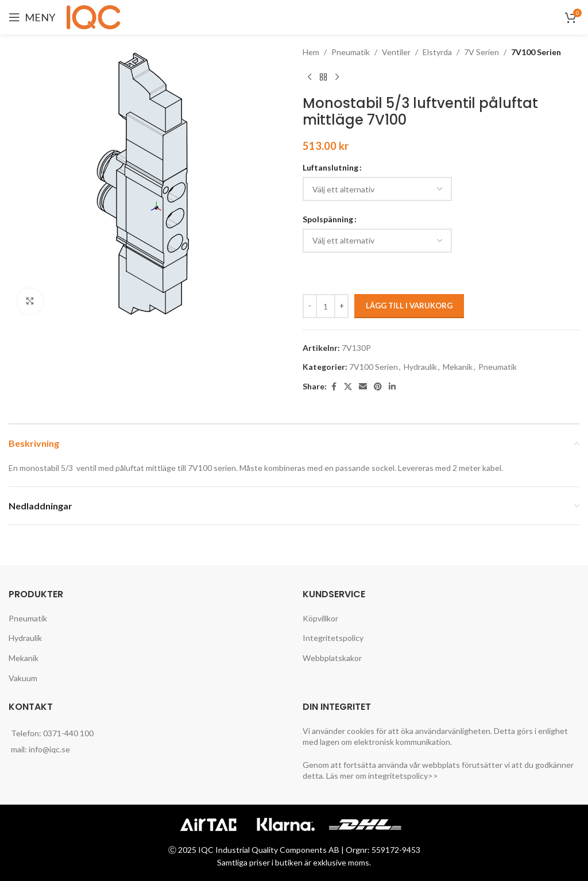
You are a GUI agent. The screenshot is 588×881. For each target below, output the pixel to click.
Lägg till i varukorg (409, 306)
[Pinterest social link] (378, 387)
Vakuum (23, 678)
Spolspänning (328, 219)
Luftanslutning (330, 167)
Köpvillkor (320, 618)
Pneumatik (351, 52)
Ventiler (396, 52)
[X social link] (348, 387)
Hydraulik (420, 367)
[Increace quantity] (341, 306)
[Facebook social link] (334, 387)
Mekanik (458, 367)
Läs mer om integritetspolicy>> (382, 776)
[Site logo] (95, 16)
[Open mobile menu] (32, 17)
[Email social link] (363, 387)
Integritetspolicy (333, 638)
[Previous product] (310, 77)
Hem (311, 52)
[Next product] (337, 77)
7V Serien (481, 52)
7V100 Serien (536, 52)
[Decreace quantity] (310, 306)
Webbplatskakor (332, 658)
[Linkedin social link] (392, 387)
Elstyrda (437, 52)
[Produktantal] (326, 306)
